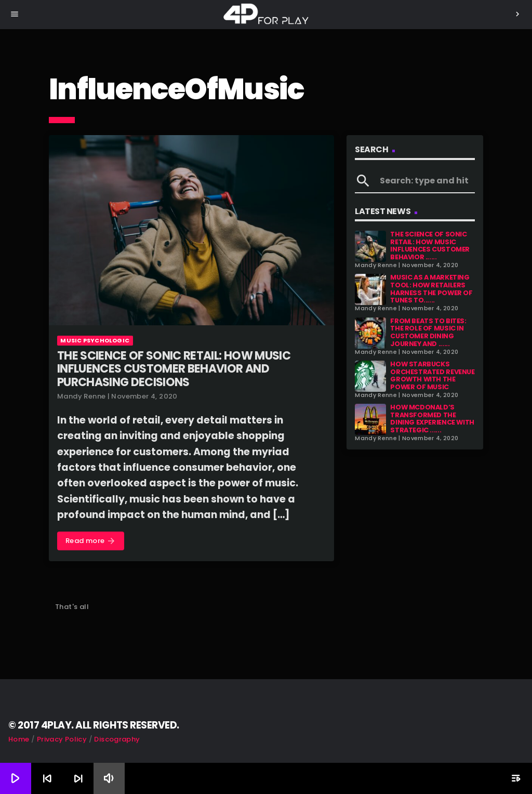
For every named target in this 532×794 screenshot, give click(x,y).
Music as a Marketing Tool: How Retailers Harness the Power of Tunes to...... (431, 289)
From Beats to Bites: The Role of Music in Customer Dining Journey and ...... (428, 332)
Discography (117, 739)
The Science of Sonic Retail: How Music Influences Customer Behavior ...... (430, 246)
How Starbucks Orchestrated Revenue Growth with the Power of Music (432, 375)
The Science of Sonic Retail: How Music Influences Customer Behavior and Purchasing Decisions (174, 369)
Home (19, 739)
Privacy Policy (62, 739)
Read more (91, 541)
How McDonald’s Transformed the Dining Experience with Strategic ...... (432, 419)
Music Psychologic (95, 340)
